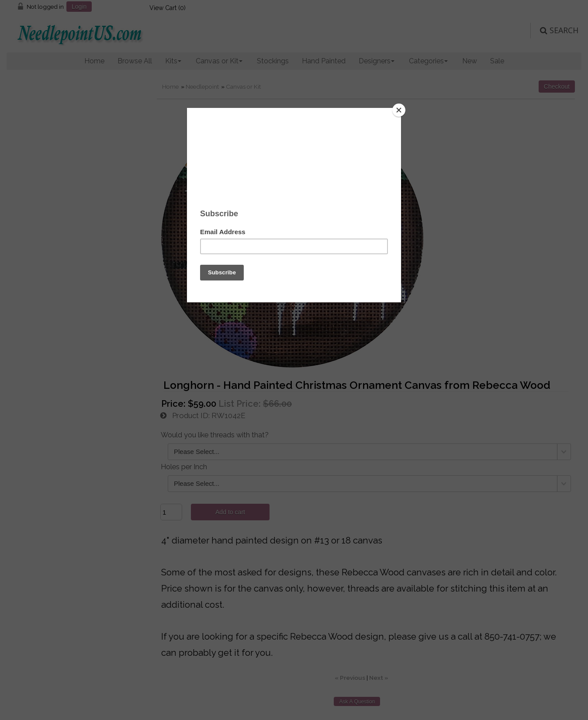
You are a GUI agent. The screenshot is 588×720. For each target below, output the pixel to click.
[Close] (399, 110)
